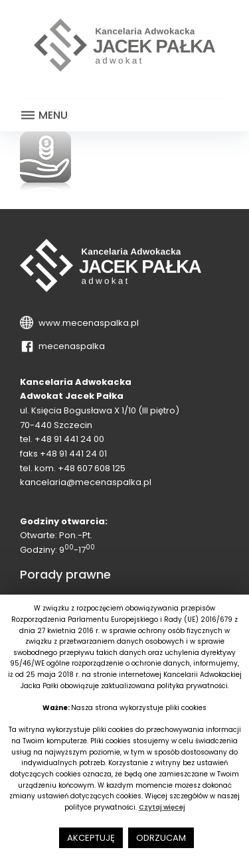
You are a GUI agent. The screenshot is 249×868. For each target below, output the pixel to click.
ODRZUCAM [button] (161, 838)
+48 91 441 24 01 (73, 454)
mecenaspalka (70, 346)
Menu (44, 115)
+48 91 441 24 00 (69, 439)
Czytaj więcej (162, 807)
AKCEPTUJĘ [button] (91, 838)
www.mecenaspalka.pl (87, 323)
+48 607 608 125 (92, 468)
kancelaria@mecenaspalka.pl (86, 482)
